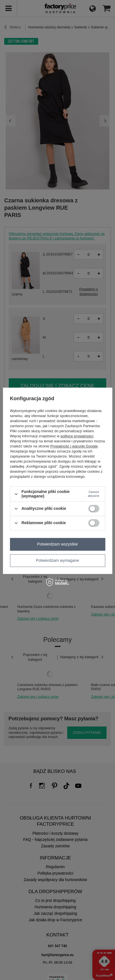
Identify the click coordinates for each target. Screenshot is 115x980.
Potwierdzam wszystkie (57, 544)
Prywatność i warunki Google (74, 446)
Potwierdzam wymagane (57, 560)
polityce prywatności (77, 436)
